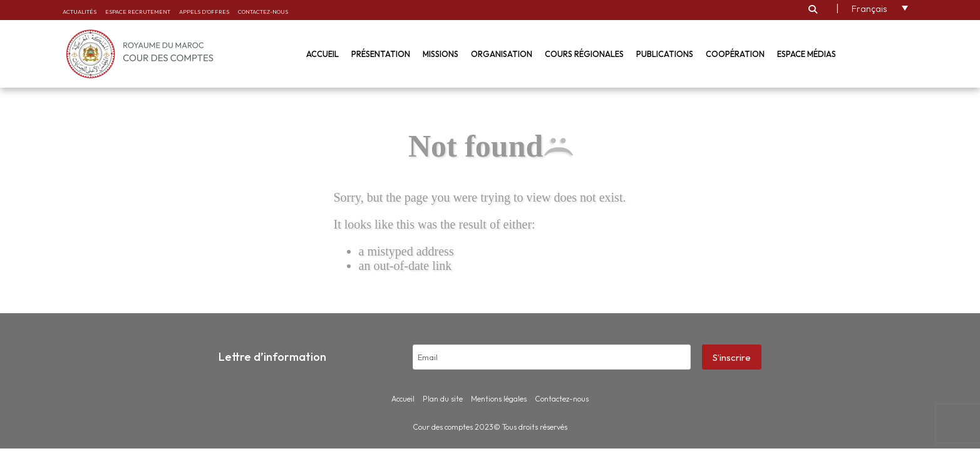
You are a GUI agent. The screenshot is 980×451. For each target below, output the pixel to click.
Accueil (322, 54)
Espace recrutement (138, 12)
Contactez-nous (263, 12)
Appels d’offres (204, 12)
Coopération (735, 54)
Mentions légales (499, 399)
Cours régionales (584, 54)
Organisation (502, 54)
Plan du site (443, 399)
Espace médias (807, 54)
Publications (665, 54)
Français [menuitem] (869, 9)
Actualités (80, 12)
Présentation (381, 54)
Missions (441, 54)
